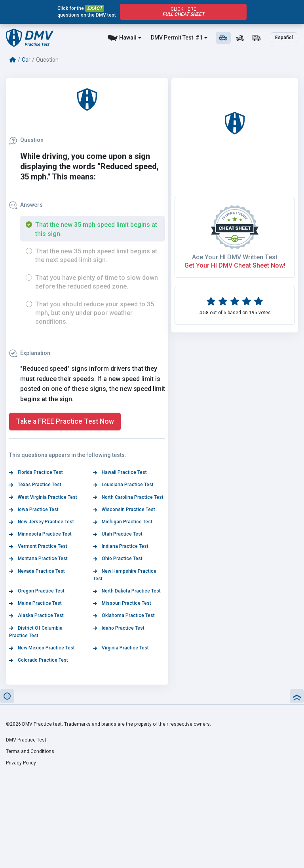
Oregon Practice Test (37, 591)
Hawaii (128, 38)
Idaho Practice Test (119, 628)
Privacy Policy (21, 763)
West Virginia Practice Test (43, 497)
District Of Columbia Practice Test (36, 632)
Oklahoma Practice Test (124, 615)
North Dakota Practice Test (127, 591)
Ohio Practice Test (118, 559)
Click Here (183, 12)
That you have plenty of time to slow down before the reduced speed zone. (97, 282)
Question (26, 140)
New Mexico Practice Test (42, 648)
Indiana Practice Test (121, 546)
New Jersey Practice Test (42, 522)
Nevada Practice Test (37, 571)
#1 (199, 38)
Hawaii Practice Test (120, 472)
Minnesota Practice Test (40, 534)
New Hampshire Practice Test (125, 575)
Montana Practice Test (38, 559)
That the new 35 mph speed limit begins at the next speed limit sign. (96, 256)
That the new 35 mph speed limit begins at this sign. (96, 229)
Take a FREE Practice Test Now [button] (65, 421)
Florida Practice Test (36, 472)
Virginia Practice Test (121, 648)
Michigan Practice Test (123, 522)
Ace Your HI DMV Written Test (235, 257)
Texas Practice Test (35, 485)
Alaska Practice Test (36, 615)
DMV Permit (166, 38)
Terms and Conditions (30, 751)
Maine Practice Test (35, 603)
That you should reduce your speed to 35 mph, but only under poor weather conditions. (95, 313)
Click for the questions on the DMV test (87, 11)
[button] (7, 696)
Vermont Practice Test (38, 546)
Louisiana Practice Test (123, 485)
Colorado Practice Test (39, 660)
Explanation (30, 353)
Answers (26, 205)
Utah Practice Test (118, 534)
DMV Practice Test (26, 740)
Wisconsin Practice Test (124, 509)
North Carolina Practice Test (128, 497)
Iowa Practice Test (34, 509)
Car (26, 60)
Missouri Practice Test (122, 603)
